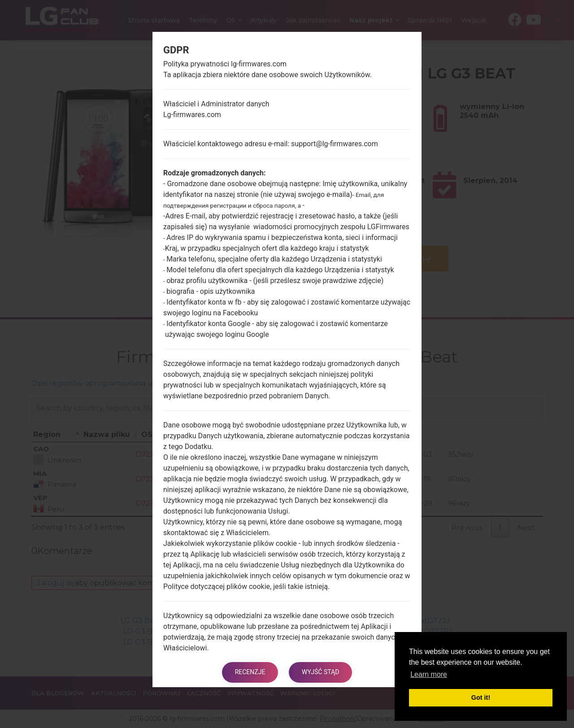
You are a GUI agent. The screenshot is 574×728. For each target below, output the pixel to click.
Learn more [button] (429, 674)
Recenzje (250, 672)
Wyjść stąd (321, 672)
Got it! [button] (481, 697)
